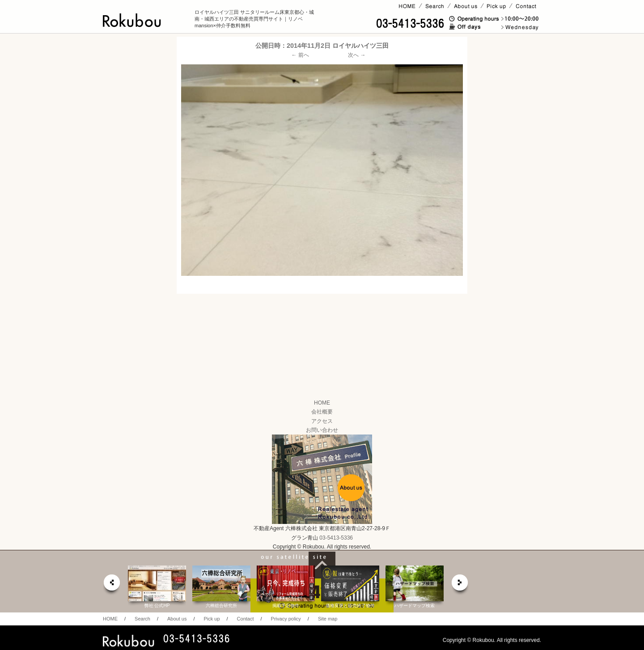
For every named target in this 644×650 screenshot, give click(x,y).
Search (142, 619)
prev (111, 585)
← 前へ (300, 55)
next (460, 585)
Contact (246, 619)
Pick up (212, 619)
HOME (322, 403)
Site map (328, 619)
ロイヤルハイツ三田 (360, 46)
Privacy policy (286, 619)
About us (177, 619)
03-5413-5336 (336, 538)
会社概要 (322, 412)
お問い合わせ (322, 430)
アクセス (322, 421)
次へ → (357, 55)
